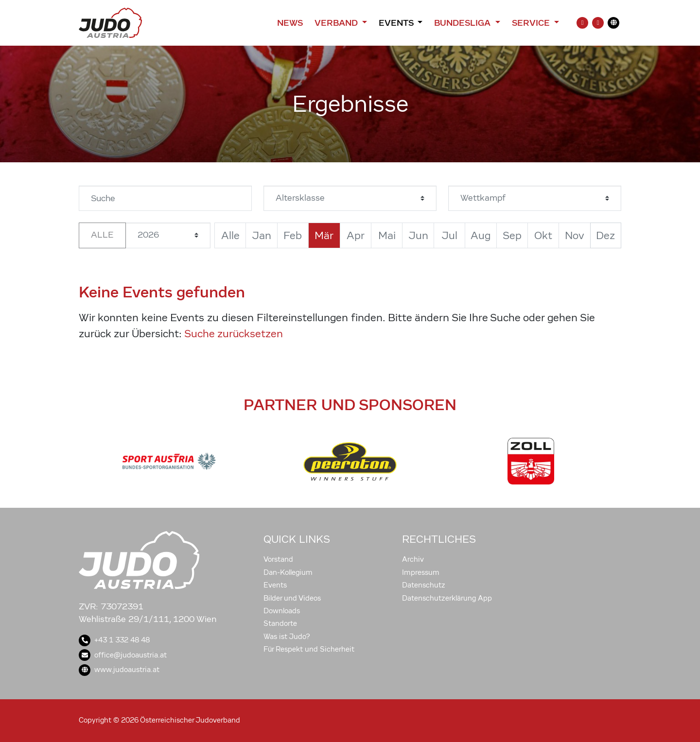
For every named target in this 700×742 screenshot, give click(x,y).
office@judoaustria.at (123, 655)
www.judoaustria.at (119, 670)
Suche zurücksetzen (234, 334)
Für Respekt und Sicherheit (309, 649)
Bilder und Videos (292, 598)
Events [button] (397, 23)
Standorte (280, 623)
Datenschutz (424, 585)
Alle (102, 235)
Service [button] (532, 23)
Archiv (413, 559)
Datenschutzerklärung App (447, 598)
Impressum (421, 572)
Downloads (282, 611)
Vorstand (278, 559)
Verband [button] (337, 23)
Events (275, 585)
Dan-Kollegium (288, 572)
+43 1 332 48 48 (114, 640)
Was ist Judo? (287, 637)
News (290, 23)
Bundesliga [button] (464, 23)
